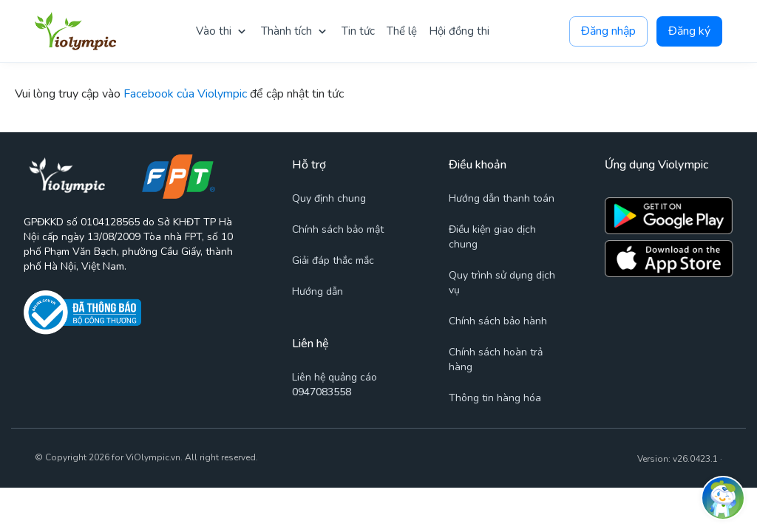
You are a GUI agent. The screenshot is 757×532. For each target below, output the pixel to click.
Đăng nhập (608, 31)
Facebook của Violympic (185, 94)
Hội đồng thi (459, 31)
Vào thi (214, 31)
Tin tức (358, 31)
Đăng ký (689, 31)
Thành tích (286, 31)
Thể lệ (402, 31)
